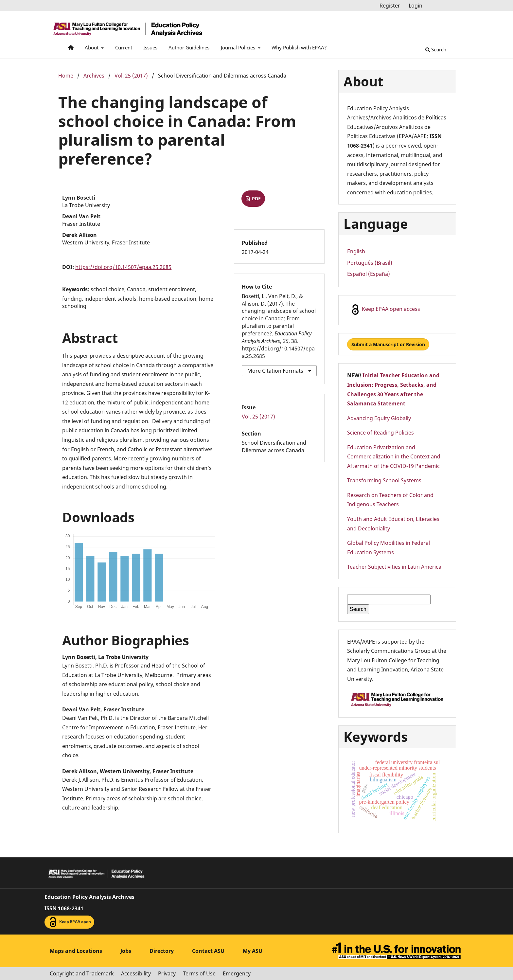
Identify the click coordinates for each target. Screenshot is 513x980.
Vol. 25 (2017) (131, 76)
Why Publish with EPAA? (299, 47)
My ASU (253, 951)
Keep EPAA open (69, 922)
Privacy (167, 973)
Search (436, 49)
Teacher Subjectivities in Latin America (394, 567)
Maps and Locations (76, 951)
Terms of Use (199, 973)
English (356, 251)
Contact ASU (208, 951)
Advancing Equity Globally (379, 418)
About (92, 47)
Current (124, 47)
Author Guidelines (189, 47)
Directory (162, 951)
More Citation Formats (275, 371)
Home (66, 76)
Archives (94, 76)
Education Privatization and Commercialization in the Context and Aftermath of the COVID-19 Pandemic (394, 457)
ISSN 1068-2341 (64, 908)
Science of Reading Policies (380, 433)
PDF (256, 198)
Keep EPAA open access (385, 310)
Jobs (126, 951)
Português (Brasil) (370, 263)
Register (390, 6)
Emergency (237, 973)
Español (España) (369, 274)
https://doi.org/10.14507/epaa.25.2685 (123, 267)
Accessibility (136, 973)
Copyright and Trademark (82, 973)
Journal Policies (239, 47)
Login (416, 6)
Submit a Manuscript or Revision (388, 344)
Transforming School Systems (384, 480)
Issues (150, 47)
